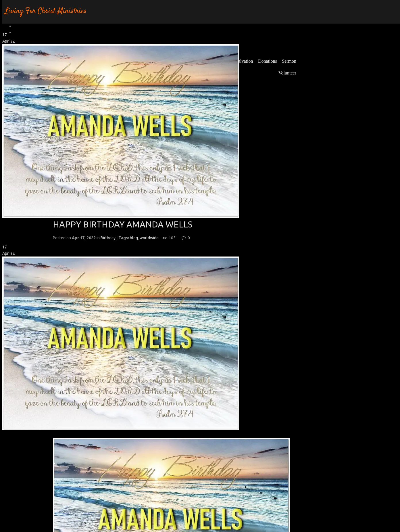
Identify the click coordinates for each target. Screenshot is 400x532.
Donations (268, 61)
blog (134, 238)
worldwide (149, 238)
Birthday (108, 238)
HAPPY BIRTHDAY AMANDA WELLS (123, 224)
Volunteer (287, 73)
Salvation (244, 61)
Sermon (289, 61)
